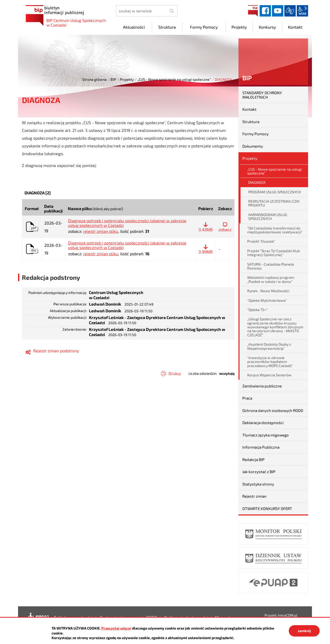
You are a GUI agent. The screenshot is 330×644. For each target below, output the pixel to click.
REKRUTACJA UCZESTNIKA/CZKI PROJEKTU (274, 203)
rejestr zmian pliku (101, 231)
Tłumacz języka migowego (266, 435)
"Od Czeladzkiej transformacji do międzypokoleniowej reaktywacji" (275, 230)
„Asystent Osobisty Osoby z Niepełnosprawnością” (269, 346)
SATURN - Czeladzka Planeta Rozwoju (271, 266)
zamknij (304, 631)
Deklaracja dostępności (263, 423)
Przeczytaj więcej (116, 628)
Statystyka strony (258, 484)
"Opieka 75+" (257, 310)
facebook (265, 11)
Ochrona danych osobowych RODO (273, 410)
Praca (247, 398)
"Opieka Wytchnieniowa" (267, 300)
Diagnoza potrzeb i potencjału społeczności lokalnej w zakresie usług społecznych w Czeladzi (127, 223)
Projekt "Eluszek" (261, 241)
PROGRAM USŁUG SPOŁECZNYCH (275, 192)
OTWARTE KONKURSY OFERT (267, 508)
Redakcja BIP (253, 459)
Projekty (127, 79)
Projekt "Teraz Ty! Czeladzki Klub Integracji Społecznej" (274, 253)
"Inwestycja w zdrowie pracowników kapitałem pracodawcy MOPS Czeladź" (270, 362)
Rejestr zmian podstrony (56, 351)
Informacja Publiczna (261, 447)
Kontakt (249, 109)
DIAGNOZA (257, 182)
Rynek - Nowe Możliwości (268, 291)
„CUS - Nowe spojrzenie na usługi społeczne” (174, 79)
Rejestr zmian (254, 496)
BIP (253, 11)
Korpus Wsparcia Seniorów (269, 375)
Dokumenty (253, 146)
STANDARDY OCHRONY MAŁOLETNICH (262, 95)
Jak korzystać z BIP (259, 472)
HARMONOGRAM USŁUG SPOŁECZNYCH (268, 217)
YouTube (278, 11)
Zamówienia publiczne (262, 386)
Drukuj (175, 373)
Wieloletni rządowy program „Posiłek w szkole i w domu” (271, 279)
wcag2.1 (302, 11)
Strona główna (94, 79)
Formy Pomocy (255, 134)
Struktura (251, 122)
